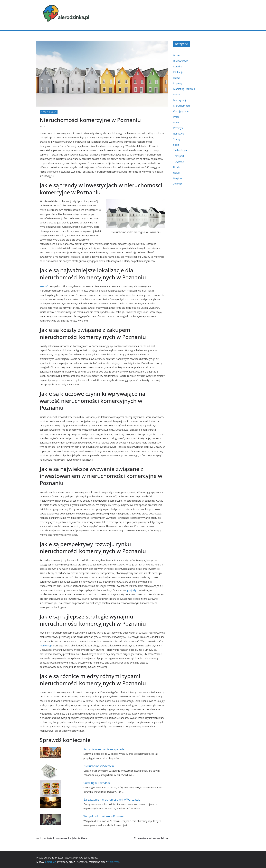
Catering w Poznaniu (97, 783)
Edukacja (178, 72)
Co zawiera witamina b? (151, 838)
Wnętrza (178, 178)
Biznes (177, 55)
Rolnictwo (179, 134)
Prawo (177, 122)
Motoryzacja (180, 100)
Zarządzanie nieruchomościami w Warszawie (112, 800)
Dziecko (178, 66)
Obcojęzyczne (181, 111)
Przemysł (178, 128)
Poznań (44, 286)
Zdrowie (178, 184)
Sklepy (177, 139)
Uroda (177, 167)
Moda (176, 94)
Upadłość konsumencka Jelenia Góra (62, 838)
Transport (179, 156)
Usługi (177, 173)
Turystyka (179, 162)
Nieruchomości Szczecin (99, 766)
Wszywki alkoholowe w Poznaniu (104, 816)
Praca (176, 117)
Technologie (180, 150)
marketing (45, 645)
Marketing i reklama (184, 89)
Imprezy (178, 83)
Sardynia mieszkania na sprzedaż (104, 749)
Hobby (177, 78)
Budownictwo (181, 61)
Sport (176, 145)
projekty (132, 590)
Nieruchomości (49, 112)
